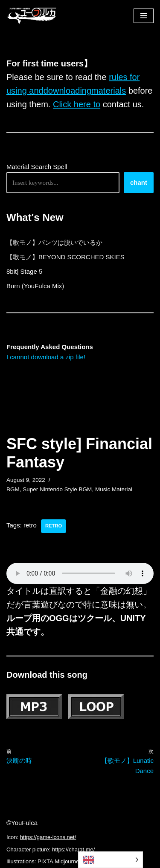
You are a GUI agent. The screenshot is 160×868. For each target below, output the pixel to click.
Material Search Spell (37, 167)
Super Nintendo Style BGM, (58, 489)
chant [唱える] (139, 182)
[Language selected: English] (111, 860)
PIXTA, (46, 861)
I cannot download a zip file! (46, 357)
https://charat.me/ (73, 849)
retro (54, 526)
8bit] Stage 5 (24, 271)
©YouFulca (22, 823)
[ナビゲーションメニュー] (144, 16)
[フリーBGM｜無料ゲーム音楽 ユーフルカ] (32, 16)
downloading (67, 91)
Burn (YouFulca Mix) (35, 286)
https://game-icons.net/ (48, 837)
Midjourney (68, 861)
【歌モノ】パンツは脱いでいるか (54, 242)
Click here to (77, 104)
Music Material (114, 489)
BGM (13, 489)
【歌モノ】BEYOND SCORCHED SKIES (65, 257)
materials (109, 91)
